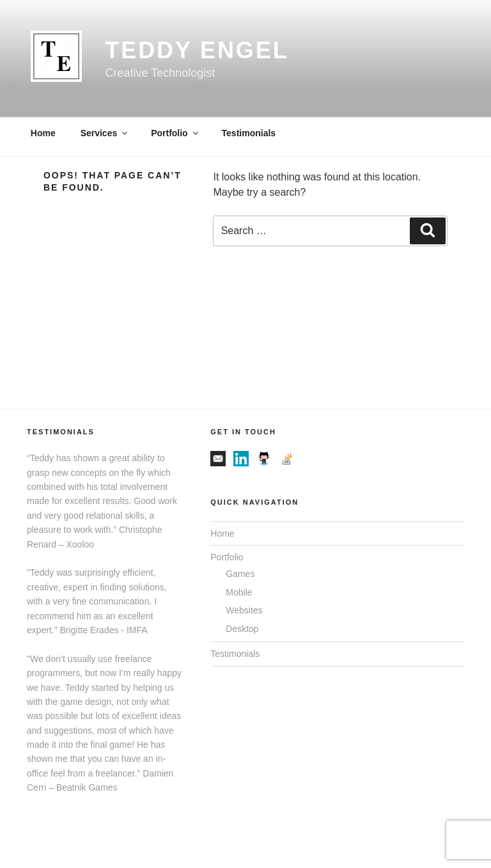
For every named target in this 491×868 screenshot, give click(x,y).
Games (240, 574)
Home (43, 133)
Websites (244, 610)
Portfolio (175, 133)
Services (105, 133)
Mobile (239, 592)
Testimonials (249, 133)
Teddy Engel (197, 50)
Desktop (242, 629)
